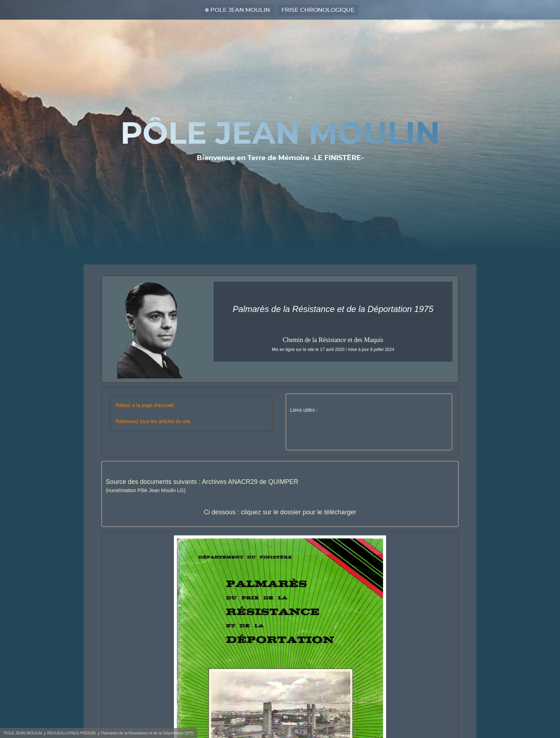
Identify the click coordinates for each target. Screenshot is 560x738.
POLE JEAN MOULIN (240, 10)
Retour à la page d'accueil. (145, 405)
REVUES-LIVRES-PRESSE (71, 733)
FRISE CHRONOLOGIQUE (318, 10)
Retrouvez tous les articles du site (153, 421)
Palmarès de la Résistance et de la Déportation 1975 (147, 733)
